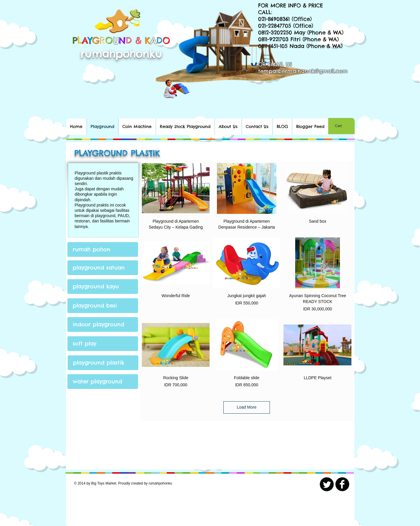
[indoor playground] (103, 324)
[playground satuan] (103, 268)
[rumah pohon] (103, 249)
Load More (247, 407)
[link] (341, 126)
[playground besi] (103, 306)
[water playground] (103, 382)
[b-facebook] (342, 484)
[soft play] (103, 344)
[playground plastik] (103, 363)
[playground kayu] (103, 287)
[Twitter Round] (327, 484)
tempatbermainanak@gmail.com (303, 71)
